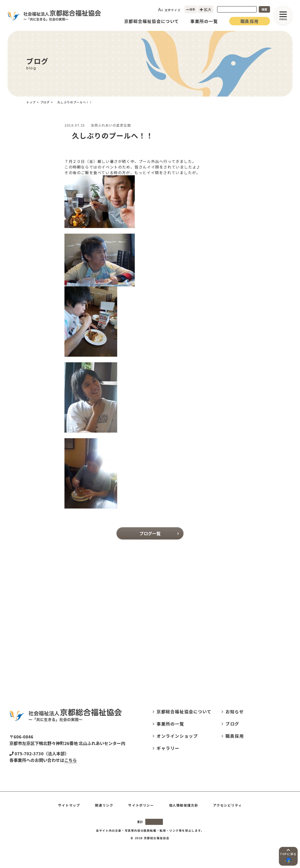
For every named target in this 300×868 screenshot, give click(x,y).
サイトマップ (69, 805)
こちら (71, 760)
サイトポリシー (141, 805)
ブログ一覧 (159, 533)
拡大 (206, 9)
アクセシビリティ (227, 805)
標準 (191, 9)
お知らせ (235, 711)
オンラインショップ (177, 736)
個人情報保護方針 (184, 805)
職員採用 (250, 21)
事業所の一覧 (204, 21)
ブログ (45, 102)
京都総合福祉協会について (152, 21)
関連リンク (104, 805)
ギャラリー (168, 748)
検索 (264, 9)
